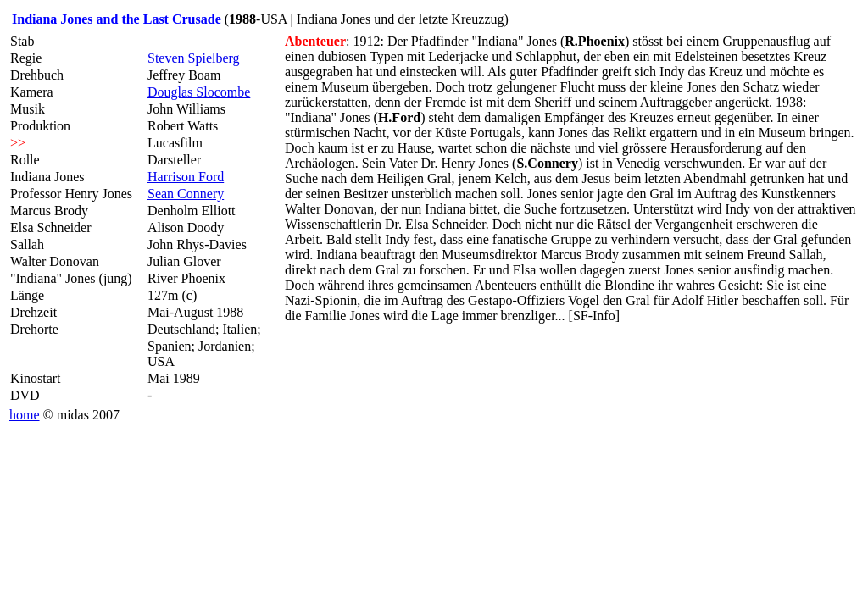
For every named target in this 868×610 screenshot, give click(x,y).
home (25, 415)
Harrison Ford (186, 177)
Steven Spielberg (194, 58)
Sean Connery (186, 194)
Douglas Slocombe (199, 92)
